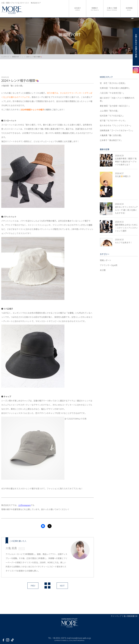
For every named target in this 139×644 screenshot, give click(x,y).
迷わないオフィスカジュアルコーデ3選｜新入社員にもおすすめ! (126, 210)
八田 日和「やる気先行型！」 (112, 93)
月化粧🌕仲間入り (123, 176)
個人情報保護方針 (131, 616)
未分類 (103, 270)
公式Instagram (25, 505)
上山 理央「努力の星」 (109, 111)
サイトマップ (116, 616)
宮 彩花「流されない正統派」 (113, 83)
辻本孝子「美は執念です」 (111, 140)
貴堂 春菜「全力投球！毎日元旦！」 (115, 106)
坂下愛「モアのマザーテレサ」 (113, 121)
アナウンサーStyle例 (109, 265)
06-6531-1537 (59, 638)
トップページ (5, 57)
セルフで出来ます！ (124, 242)
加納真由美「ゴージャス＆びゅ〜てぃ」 (117, 130)
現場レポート (106, 260)
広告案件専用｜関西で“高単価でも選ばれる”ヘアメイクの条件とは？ (126, 162)
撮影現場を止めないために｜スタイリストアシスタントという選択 (126, 228)
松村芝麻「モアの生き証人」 (112, 116)
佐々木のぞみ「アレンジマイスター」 (116, 125)
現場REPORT (16, 57)
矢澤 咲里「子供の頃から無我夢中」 (115, 88)
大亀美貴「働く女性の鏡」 (111, 135)
